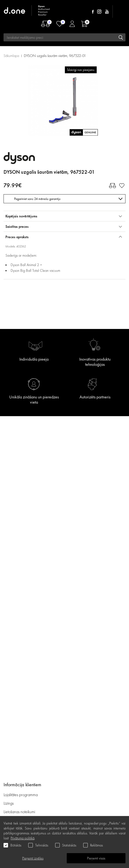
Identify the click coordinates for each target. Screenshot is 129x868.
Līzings (9, 803)
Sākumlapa (11, 56)
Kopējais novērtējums (21, 216)
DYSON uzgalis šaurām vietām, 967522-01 (55, 56)
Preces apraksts (17, 237)
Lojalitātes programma (21, 795)
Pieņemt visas (96, 858)
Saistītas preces (17, 227)
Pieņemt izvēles (33, 858)
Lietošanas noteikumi (19, 812)
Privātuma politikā (23, 838)
